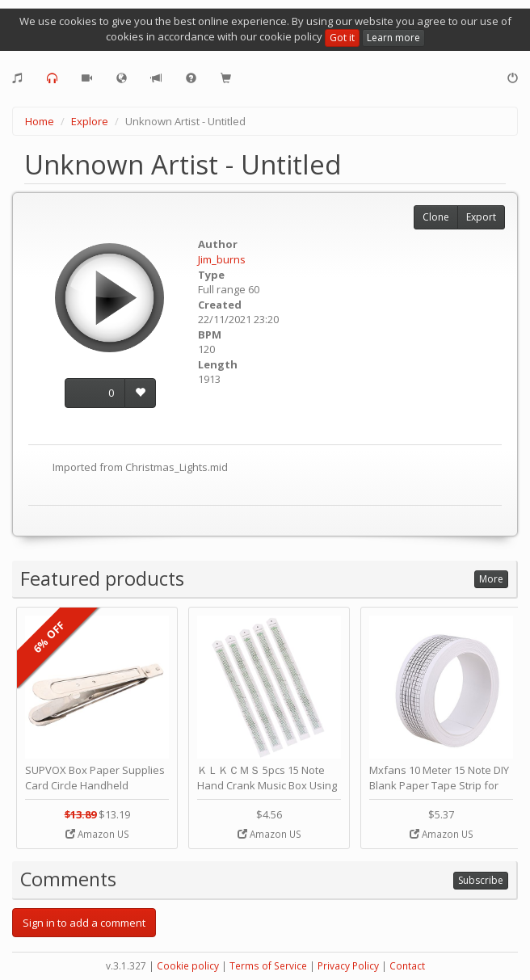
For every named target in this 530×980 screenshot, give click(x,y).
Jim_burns (222, 259)
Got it (342, 38)
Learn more (393, 38)
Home (40, 121)
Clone (436, 217)
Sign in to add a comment (84, 923)
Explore (90, 121)
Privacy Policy (348, 966)
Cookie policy (188, 966)
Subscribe (481, 880)
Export (481, 217)
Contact (407, 966)
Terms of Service (268, 966)
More (491, 579)
